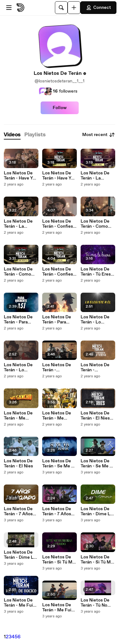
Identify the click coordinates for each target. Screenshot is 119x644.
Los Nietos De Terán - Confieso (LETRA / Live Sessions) (59, 272)
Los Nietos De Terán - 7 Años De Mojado (57, 511)
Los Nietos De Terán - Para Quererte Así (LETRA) (18, 320)
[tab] (12, 135)
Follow (60, 108)
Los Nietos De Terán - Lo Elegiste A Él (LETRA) (95, 320)
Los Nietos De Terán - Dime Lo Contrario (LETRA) (97, 511)
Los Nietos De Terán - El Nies (18, 464)
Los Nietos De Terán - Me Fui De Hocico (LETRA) (18, 603)
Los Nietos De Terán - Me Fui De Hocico (57, 608)
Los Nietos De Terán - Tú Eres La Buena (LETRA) (96, 272)
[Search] (61, 8)
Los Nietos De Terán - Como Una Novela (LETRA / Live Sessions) (19, 272)
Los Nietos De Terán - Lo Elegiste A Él (18, 368)
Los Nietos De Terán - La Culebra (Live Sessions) (18, 224)
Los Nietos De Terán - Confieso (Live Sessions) (59, 224)
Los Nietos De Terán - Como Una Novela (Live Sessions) (96, 224)
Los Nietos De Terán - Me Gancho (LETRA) (21, 416)
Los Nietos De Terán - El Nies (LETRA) (95, 416)
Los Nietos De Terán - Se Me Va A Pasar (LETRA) (59, 464)
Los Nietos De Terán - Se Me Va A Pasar (98, 464)
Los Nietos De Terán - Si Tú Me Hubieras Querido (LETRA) (59, 560)
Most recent (99, 135)
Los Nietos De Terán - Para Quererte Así (57, 320)
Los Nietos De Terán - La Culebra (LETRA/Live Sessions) (95, 176)
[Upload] (74, 8)
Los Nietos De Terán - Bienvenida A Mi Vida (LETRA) (97, 368)
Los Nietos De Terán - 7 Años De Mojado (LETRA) (18, 511)
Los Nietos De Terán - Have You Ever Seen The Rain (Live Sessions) (21, 176)
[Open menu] (9, 8)
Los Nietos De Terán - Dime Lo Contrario (20, 555)
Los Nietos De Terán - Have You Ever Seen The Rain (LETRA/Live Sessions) (59, 176)
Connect (98, 8)
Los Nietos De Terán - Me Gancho (57, 416)
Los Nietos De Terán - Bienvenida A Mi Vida (59, 368)
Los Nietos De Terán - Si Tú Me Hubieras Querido (97, 560)
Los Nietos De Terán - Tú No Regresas (95, 603)
